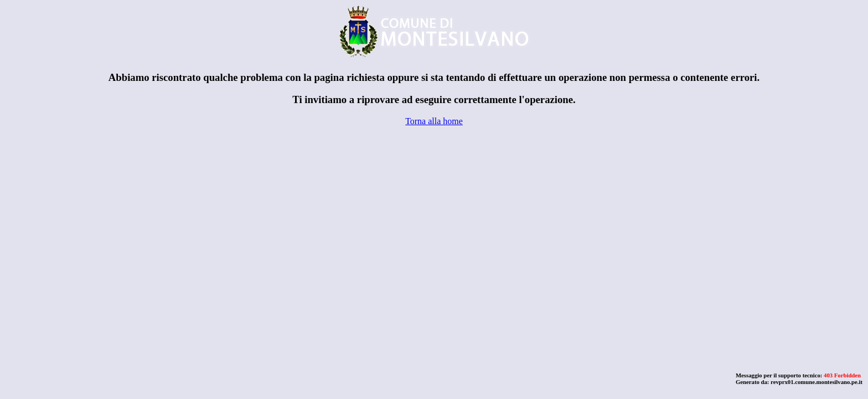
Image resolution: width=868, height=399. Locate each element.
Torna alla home (434, 121)
